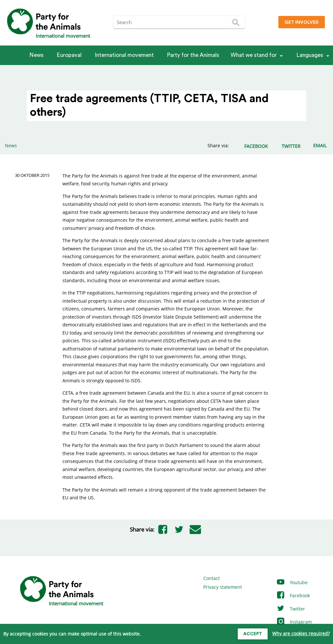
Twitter (291, 609)
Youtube (292, 582)
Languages (310, 55)
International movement (124, 55)
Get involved (302, 22)
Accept (253, 634)
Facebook (293, 595)
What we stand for (254, 55)
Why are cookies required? (301, 633)
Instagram (294, 622)
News (36, 55)
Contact (212, 578)
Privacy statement (223, 587)
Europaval (69, 55)
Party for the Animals (193, 55)
